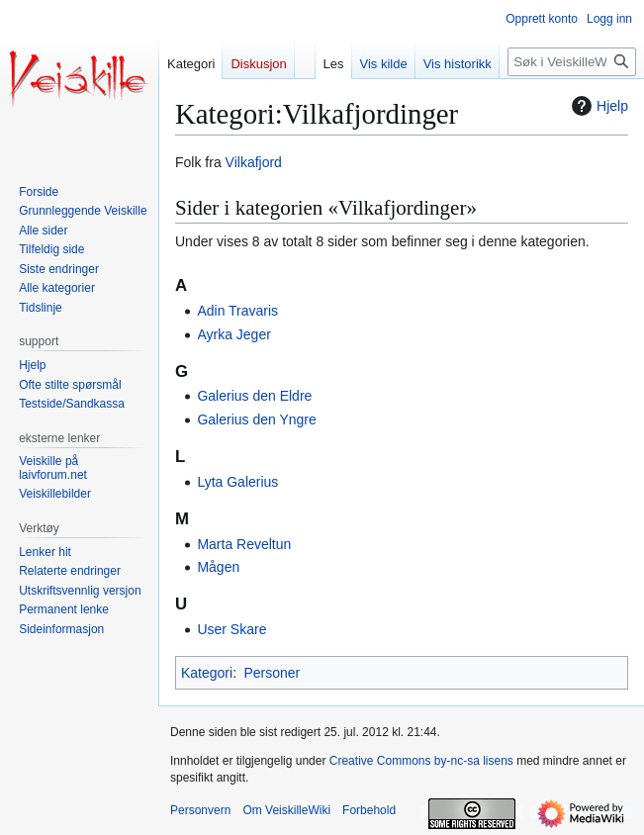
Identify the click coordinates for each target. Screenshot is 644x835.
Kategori (207, 673)
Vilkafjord (254, 162)
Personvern (200, 810)
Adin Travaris (237, 311)
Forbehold (369, 810)
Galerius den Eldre (254, 396)
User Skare (231, 629)
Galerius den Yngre (256, 419)
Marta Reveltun (244, 544)
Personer (272, 673)
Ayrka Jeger (233, 334)
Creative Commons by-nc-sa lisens (421, 761)
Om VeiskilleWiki (286, 810)
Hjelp (598, 106)
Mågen (218, 567)
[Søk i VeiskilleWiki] (572, 62)
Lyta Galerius (237, 482)
